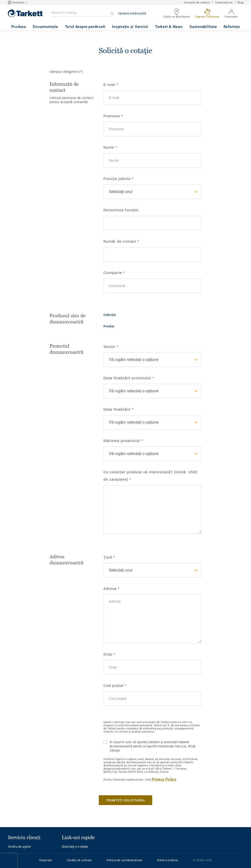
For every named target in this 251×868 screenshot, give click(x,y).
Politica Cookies (168, 860)
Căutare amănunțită (132, 13)
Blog (240, 3)
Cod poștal (115, 685)
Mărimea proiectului (123, 441)
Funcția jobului (119, 179)
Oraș (109, 654)
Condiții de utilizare (79, 860)
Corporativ (46, 860)
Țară (109, 557)
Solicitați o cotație (75, 847)
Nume (110, 147)
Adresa (112, 589)
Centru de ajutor (19, 847)
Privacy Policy (164, 779)
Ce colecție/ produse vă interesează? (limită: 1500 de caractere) (150, 476)
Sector (111, 347)
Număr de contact (121, 241)
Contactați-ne (224, 3)
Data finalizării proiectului (129, 378)
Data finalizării (118, 409)
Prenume (113, 116)
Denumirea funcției (121, 210)
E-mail (111, 85)
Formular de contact (197, 3)
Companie (114, 273)
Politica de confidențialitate (125, 860)
